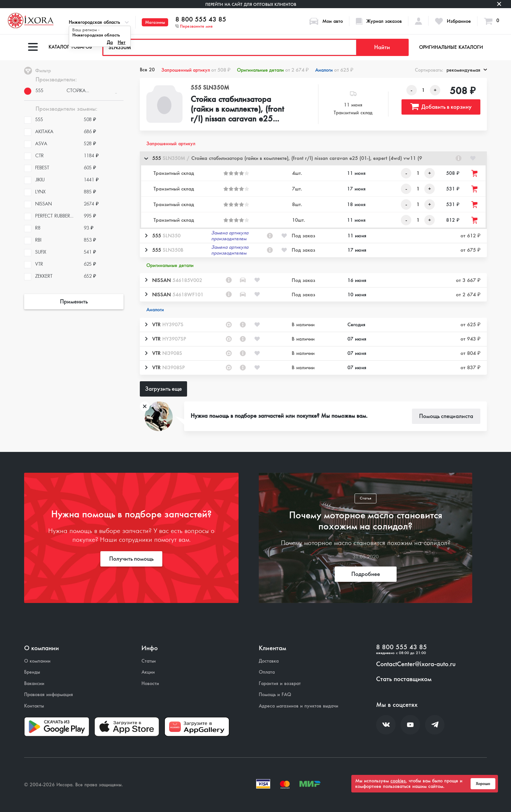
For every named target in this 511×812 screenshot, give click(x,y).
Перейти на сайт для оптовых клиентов (251, 4)
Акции (148, 672)
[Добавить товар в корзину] (475, 173)
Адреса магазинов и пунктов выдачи (299, 706)
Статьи (149, 661)
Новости (150, 684)
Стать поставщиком (404, 679)
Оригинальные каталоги (451, 47)
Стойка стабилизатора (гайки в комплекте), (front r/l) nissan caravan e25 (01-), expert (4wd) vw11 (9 (237, 109)
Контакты (34, 706)
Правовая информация (49, 695)
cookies (398, 781)
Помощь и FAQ (275, 695)
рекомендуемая (467, 70)
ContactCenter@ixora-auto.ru (416, 664)
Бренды (32, 672)
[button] (313, 158)
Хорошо (483, 784)
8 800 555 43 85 (201, 20)
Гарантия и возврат (280, 684)
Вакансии (34, 684)
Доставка (269, 661)
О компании (37, 661)
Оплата (267, 672)
